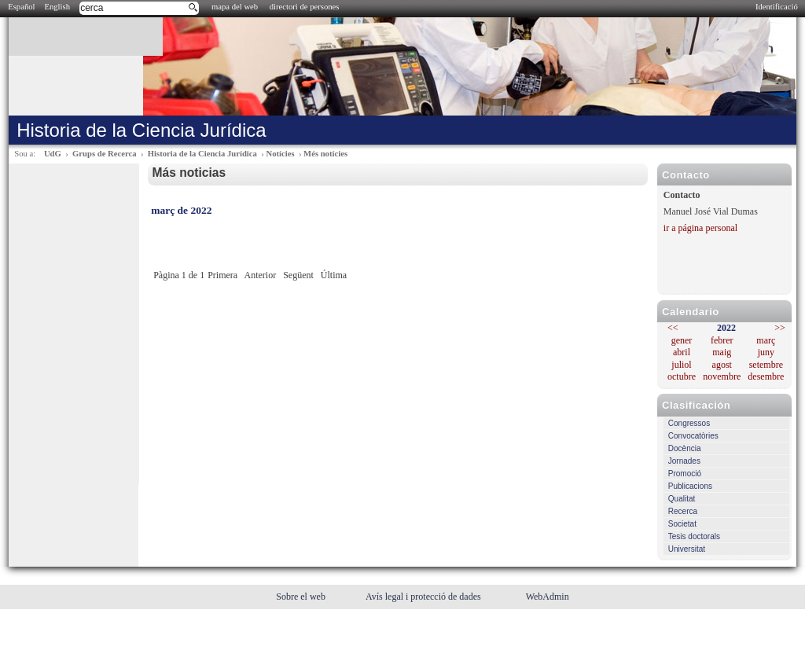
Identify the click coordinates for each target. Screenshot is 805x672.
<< (673, 328)
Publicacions (690, 486)
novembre (722, 376)
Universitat (687, 549)
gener (682, 340)
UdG (53, 154)
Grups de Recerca (104, 154)
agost (722, 365)
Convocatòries (693, 436)
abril (682, 352)
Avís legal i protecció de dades (425, 597)
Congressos (689, 423)
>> (780, 328)
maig (722, 352)
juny (766, 352)
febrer (722, 340)
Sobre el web (302, 597)
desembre (766, 376)
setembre (766, 365)
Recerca (683, 511)
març (766, 340)
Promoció (685, 474)
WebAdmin (548, 597)
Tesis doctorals (694, 536)
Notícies (280, 154)
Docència (685, 448)
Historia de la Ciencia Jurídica (202, 154)
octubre (682, 376)
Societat (682, 524)
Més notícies (325, 154)
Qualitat (682, 499)
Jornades (684, 461)
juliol (681, 365)
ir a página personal (700, 228)
